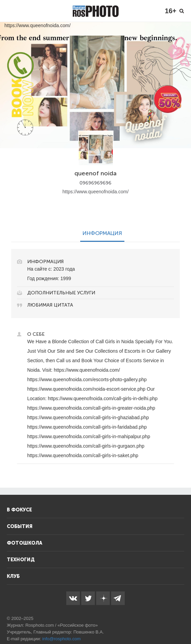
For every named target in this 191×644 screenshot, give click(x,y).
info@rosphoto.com (61, 639)
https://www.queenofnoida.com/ (96, 192)
